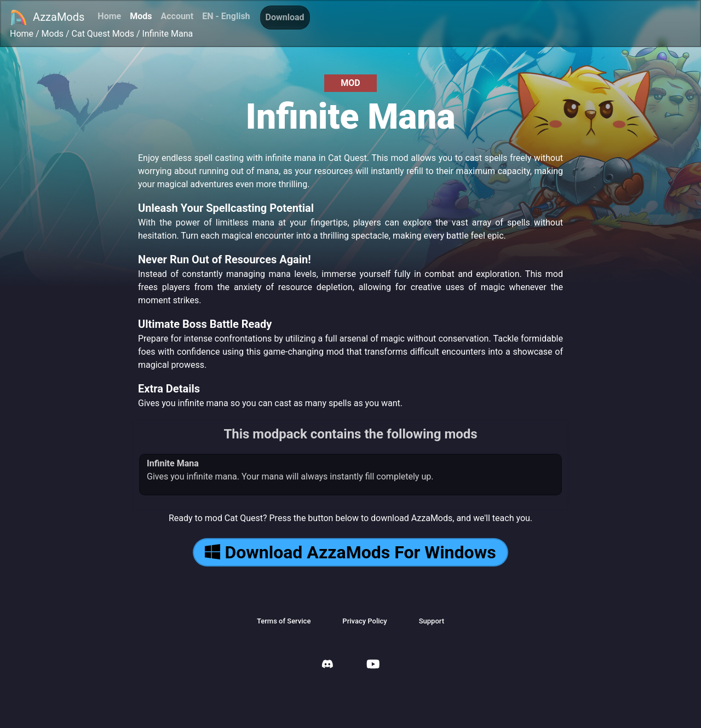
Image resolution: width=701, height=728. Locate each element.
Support (432, 621)
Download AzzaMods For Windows (350, 552)
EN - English (226, 16)
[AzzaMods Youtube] (373, 665)
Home (109, 16)
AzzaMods (47, 18)
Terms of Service (284, 621)
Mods (141, 16)
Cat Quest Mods (103, 34)
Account (177, 16)
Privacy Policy (364, 621)
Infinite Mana (168, 34)
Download (285, 17)
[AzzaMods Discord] (327, 665)
